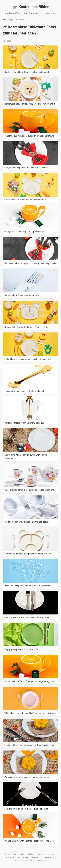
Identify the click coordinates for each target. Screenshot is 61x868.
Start (5, 20)
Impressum (41, 860)
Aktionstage (23, 857)
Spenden (35, 857)
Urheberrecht (48, 857)
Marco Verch (18, 854)
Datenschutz (27, 860)
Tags (11, 20)
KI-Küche (10, 857)
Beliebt (30, 854)
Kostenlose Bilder (30, 7)
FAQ (16, 860)
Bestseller (41, 854)
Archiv (51, 854)
